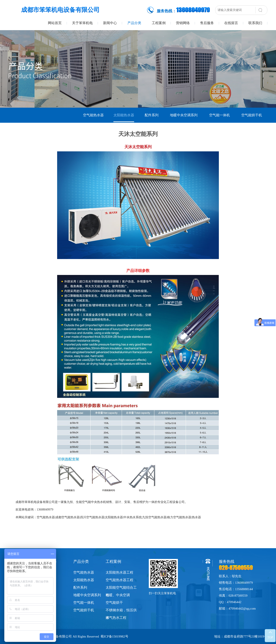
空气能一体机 (220, 115)
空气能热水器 (93, 115)
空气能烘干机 (252, 115)
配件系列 (152, 115)
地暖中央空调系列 (184, 115)
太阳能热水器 (124, 115)
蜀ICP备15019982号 (114, 636)
